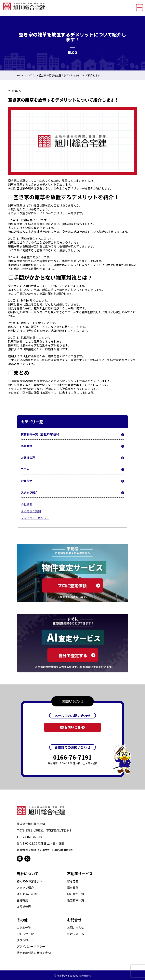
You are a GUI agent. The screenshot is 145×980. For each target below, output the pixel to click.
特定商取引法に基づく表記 (34, 953)
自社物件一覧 (76, 894)
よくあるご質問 (31, 511)
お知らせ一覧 (25, 934)
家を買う (73, 888)
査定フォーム (76, 934)
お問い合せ (72, 727)
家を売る (73, 881)
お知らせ (72, 481)
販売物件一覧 (76, 900)
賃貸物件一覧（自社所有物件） (72, 434)
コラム (31, 75)
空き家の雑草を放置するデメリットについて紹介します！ (71, 75)
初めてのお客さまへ (29, 881)
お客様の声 (72, 458)
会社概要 (27, 504)
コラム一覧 (24, 928)
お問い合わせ (76, 928)
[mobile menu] (140, 8)
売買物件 (72, 446)
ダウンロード (25, 940)
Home (20, 75)
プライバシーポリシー (35, 518)
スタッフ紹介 (72, 493)
